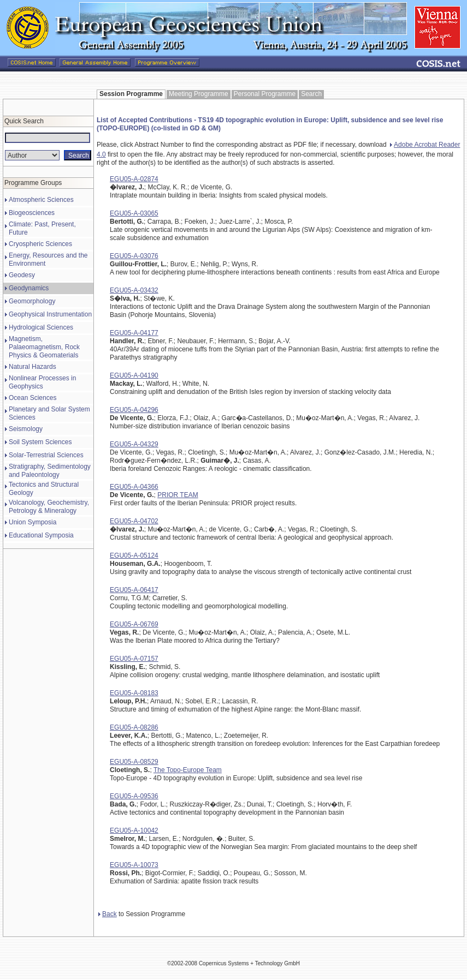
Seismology (26, 429)
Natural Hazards (32, 367)
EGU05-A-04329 (134, 444)
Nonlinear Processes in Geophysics (42, 382)
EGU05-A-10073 (134, 865)
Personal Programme (265, 94)
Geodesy (22, 275)
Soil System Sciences (40, 442)
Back (108, 914)
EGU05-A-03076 (134, 256)
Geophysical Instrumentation (50, 314)
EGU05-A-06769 (134, 624)
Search (311, 94)
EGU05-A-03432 (134, 290)
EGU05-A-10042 (134, 830)
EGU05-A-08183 (134, 693)
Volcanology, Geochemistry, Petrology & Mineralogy (49, 507)
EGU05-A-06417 (134, 590)
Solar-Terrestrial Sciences (46, 455)
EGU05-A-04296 (134, 410)
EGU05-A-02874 (134, 179)
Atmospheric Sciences (41, 200)
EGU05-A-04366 (134, 487)
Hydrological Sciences (41, 327)
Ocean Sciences (32, 398)
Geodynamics (29, 288)
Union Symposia (32, 522)
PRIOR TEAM (178, 495)
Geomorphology (32, 301)
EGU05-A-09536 (134, 796)
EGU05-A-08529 (134, 762)
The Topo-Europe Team (188, 770)
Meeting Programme (199, 94)
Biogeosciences (32, 213)
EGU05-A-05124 (134, 555)
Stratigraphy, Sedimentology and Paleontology (50, 471)
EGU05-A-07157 (134, 659)
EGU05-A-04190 (134, 375)
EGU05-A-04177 (134, 333)
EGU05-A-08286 (134, 727)
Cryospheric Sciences (40, 244)
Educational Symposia (41, 535)
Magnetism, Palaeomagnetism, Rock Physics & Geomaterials (44, 347)
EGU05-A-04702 (134, 521)
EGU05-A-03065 (134, 213)
